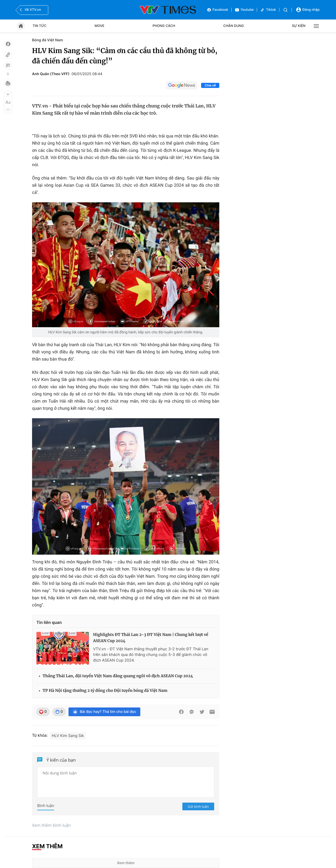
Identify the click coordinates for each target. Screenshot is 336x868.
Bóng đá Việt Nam (48, 40)
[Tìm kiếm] (285, 10)
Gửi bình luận (198, 806)
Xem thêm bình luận (51, 825)
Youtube (244, 10)
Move (100, 26)
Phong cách (164, 26)
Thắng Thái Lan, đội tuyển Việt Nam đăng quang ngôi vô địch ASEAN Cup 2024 (118, 676)
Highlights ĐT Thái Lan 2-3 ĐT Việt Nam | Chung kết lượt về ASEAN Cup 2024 (151, 638)
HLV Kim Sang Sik (68, 736)
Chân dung (234, 26)
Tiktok (268, 10)
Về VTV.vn (30, 10)
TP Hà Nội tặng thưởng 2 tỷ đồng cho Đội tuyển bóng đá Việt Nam (105, 691)
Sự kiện (299, 26)
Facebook (218, 10)
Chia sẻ (210, 85)
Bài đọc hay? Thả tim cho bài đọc (104, 712)
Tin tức (39, 26)
